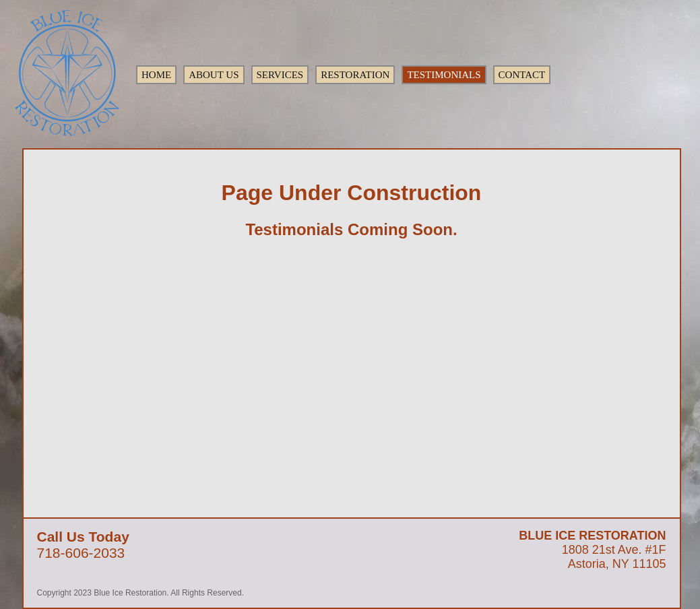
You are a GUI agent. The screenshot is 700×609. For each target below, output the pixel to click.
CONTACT (522, 75)
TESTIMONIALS (444, 75)
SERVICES (280, 75)
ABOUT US (214, 75)
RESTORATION (355, 75)
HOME (156, 75)
